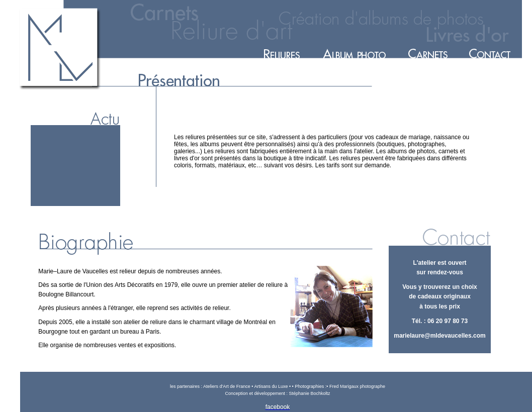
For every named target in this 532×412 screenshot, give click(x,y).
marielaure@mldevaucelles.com (439, 336)
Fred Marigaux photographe (357, 386)
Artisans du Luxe (271, 386)
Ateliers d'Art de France (227, 386)
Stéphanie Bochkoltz (310, 393)
